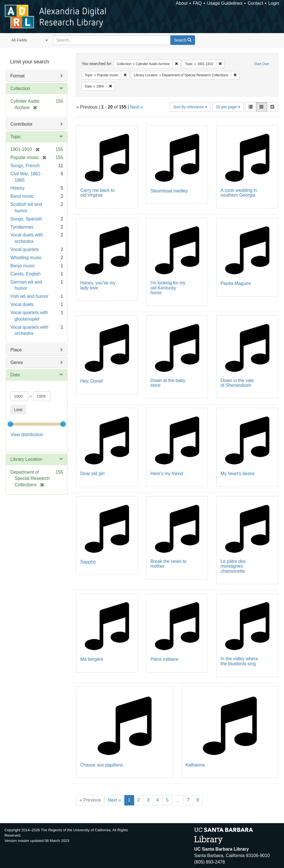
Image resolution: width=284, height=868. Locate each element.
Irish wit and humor (29, 296)
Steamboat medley (169, 191)
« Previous (90, 800)
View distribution (27, 435)
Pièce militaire (164, 659)
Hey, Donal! (92, 381)
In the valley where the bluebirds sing (239, 661)
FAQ (197, 3)
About (182, 3)
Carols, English (26, 274)
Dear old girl (92, 474)
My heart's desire (238, 474)
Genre (17, 362)
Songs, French (25, 166)
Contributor (21, 124)
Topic (16, 137)
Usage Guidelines (225, 3)
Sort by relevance (190, 107)
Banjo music (23, 266)
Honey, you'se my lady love (98, 285)
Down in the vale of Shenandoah (237, 383)
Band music (22, 196)
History (17, 188)
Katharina (195, 765)
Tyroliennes (22, 227)
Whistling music (26, 258)
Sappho (88, 562)
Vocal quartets (25, 249)
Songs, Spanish (26, 219)
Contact (255, 3)
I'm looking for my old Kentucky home (168, 288)
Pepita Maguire (236, 283)
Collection (20, 88)
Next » (137, 107)
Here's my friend (167, 474)
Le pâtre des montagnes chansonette (233, 566)
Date (15, 375)
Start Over (262, 64)
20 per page (228, 107)
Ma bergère (92, 659)
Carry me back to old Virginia (97, 193)
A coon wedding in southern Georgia (239, 193)
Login (274, 3)
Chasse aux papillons (102, 765)
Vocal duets (22, 304)
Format (18, 76)
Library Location (26, 459)
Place (16, 350)
